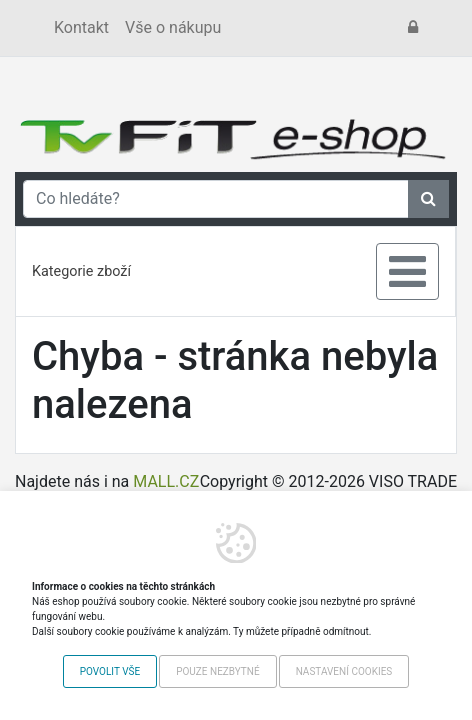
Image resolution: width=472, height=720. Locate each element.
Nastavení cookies (344, 671)
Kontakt (81, 27)
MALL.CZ (166, 481)
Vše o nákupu (173, 27)
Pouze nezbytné (217, 671)
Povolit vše (110, 671)
